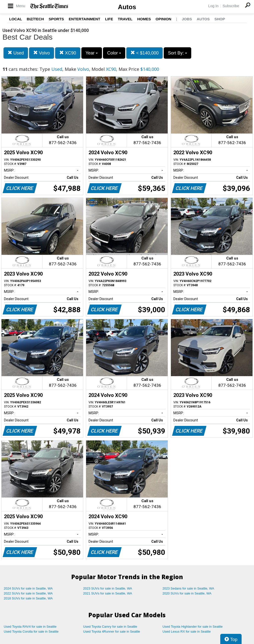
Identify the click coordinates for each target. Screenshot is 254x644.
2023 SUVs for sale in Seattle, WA (108, 588)
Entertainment (84, 19)
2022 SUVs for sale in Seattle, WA (28, 593)
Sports (56, 19)
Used (16, 53)
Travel (125, 19)
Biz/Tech (35, 19)
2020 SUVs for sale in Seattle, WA (187, 593)
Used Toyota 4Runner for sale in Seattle (112, 631)
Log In (213, 6)
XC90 (68, 53)
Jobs (187, 19)
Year (92, 53)
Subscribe (231, 6)
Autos (127, 7)
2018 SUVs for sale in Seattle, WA (28, 598)
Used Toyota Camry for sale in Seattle (110, 627)
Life (109, 19)
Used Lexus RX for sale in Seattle (187, 631)
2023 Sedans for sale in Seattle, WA (188, 588)
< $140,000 (145, 53)
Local (16, 19)
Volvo (42, 53)
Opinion (163, 19)
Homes (144, 19)
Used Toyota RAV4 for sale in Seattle (30, 627)
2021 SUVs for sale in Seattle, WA (108, 593)
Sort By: (177, 53)
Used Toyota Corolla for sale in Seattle (31, 631)
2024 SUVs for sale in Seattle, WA (28, 588)
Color (114, 53)
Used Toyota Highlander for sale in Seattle (193, 627)
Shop (220, 19)
